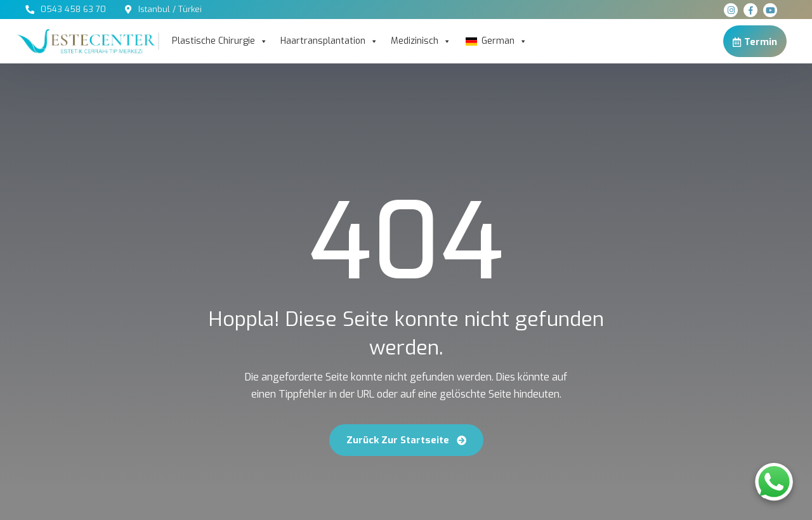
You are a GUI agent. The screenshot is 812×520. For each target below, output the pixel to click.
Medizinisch (421, 41)
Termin (755, 42)
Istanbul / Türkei (170, 9)
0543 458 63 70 (73, 9)
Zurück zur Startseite (406, 440)
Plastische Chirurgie (220, 41)
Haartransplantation (329, 41)
